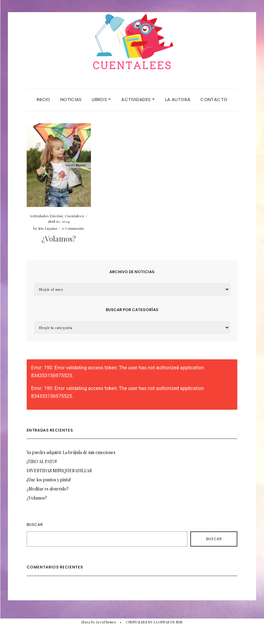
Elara (86, 622)
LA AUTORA (178, 99)
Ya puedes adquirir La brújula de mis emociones (71, 452)
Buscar (35, 525)
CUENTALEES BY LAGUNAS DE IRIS (154, 622)
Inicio (43, 99)
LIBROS (101, 99)
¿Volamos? (59, 239)
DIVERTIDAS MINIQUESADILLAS (59, 471)
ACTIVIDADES (138, 99)
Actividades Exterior (46, 216)
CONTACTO (214, 99)
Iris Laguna (48, 228)
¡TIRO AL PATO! (42, 461)
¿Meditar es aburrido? (48, 489)
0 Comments (73, 228)
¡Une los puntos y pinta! (49, 480)
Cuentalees (74, 216)
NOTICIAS (71, 99)
